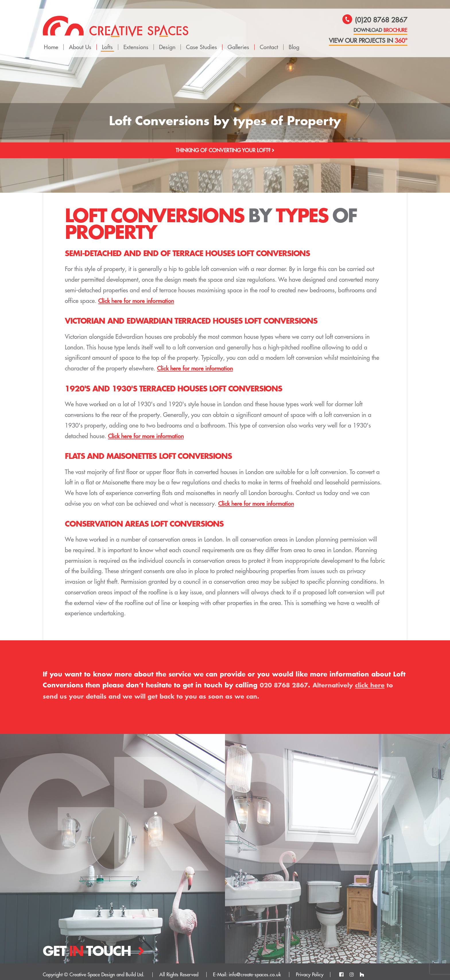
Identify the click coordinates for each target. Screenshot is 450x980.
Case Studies (201, 41)
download (380, 31)
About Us (80, 41)
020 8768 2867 (286, 679)
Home (51, 41)
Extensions (136, 41)
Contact (269, 41)
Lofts (107, 41)
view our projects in (368, 41)
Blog (294, 41)
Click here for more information (137, 295)
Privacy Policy (310, 969)
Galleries (238, 41)
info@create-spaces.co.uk (255, 969)
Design (167, 41)
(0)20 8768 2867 (375, 20)
